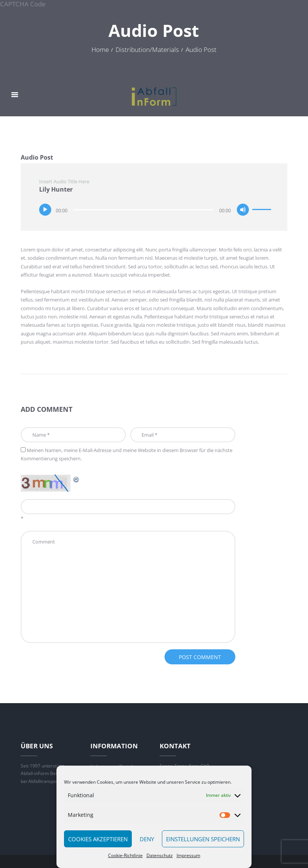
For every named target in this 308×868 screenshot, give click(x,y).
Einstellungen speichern (203, 839)
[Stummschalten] (243, 210)
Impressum (188, 855)
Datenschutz (160, 855)
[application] (156, 209)
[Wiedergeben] (45, 210)
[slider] (143, 210)
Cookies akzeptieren (98, 839)
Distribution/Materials (147, 50)
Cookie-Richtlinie (125, 855)
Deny (147, 839)
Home (100, 50)
